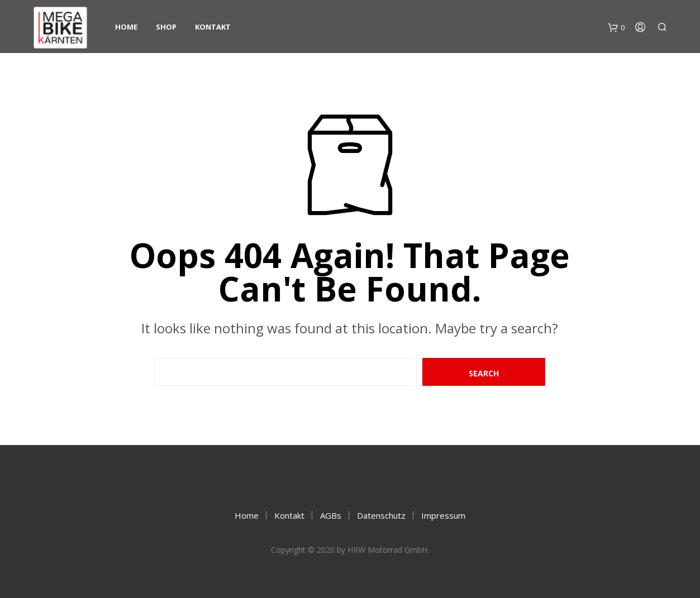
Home (126, 27)
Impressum (443, 515)
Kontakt (213, 27)
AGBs (331, 515)
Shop (166, 27)
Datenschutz (381, 515)
